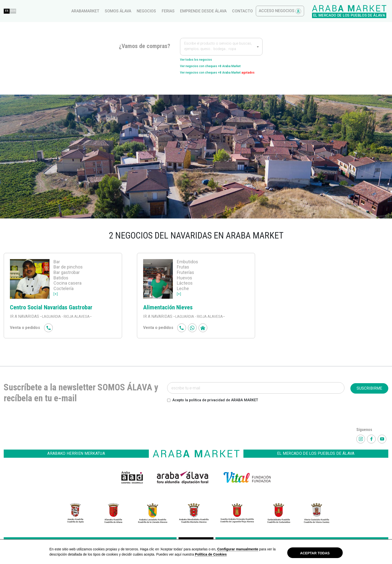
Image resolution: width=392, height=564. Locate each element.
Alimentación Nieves (173, 317)
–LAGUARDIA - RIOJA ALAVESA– (69, 327)
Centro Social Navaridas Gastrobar (58, 317)
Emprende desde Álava (287, 11)
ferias (252, 11)
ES (92, 11)
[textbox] (221, 47)
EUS (102, 11)
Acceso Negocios (364, 11)
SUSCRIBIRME (369, 399)
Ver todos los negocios (201, 60)
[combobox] (221, 47)
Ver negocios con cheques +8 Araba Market (220, 68)
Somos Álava (202, 11)
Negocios (231, 11)
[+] (56, 304)
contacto (327, 11)
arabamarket (170, 11)
